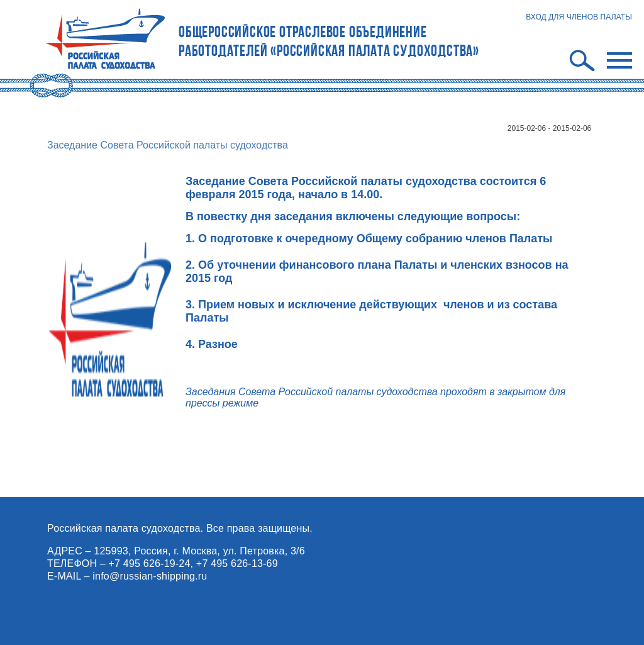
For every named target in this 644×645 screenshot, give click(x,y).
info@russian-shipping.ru (150, 576)
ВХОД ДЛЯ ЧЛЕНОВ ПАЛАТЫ (579, 17)
